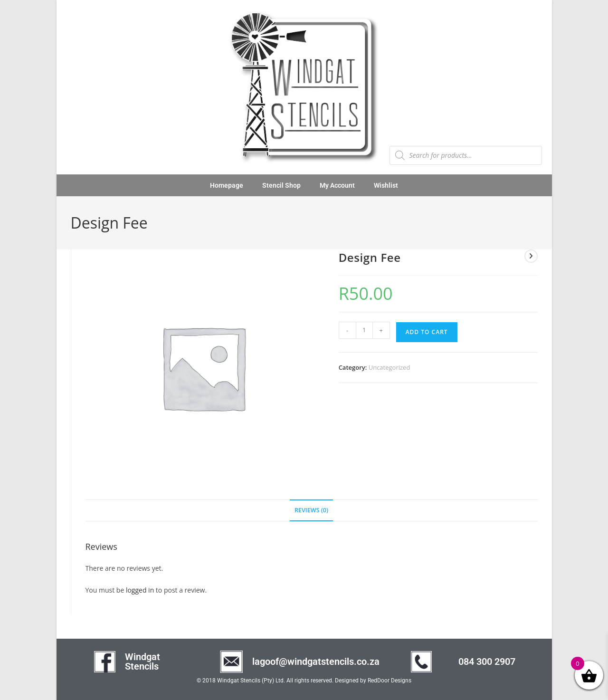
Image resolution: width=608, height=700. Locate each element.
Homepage (227, 185)
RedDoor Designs (389, 681)
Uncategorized (389, 367)
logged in (140, 590)
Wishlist (386, 185)
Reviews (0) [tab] (311, 510)
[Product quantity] (364, 330)
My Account (337, 185)
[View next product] (531, 256)
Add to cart (427, 332)
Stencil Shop (281, 185)
